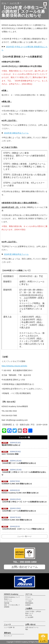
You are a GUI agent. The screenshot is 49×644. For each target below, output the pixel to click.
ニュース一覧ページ (24, 536)
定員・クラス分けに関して (12, 605)
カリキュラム (8, 601)
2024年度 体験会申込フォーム (16, 133)
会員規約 (28, 605)
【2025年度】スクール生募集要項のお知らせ (19, 511)
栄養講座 (7, 607)
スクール (29, 594)
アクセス (28, 597)
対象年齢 (7, 603)
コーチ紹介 (29, 601)
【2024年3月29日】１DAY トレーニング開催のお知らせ (23, 529)
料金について (29, 613)
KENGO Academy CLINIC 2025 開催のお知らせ (20, 493)
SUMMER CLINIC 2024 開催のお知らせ (17, 520)
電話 (27, 629)
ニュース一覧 (15, 3)
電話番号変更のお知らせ (11, 445)
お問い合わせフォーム (25, 567)
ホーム (4, 3)
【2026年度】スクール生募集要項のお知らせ (19, 463)
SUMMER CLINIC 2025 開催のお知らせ (17, 484)
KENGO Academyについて (12, 597)
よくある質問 (29, 617)
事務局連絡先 (29, 603)
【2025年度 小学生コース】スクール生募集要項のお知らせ (24, 502)
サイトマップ (8, 636)
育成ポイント (8, 599)
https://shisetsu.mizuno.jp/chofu (14, 366)
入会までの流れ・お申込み (33, 611)
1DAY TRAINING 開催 (10, 454)
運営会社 (7, 633)
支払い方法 (29, 615)
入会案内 (29, 608)
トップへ (43, 641)
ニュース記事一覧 (9, 627)
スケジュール (29, 599)
